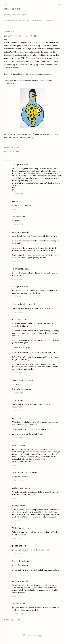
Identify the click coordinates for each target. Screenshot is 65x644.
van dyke (17, 506)
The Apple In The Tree (23, 473)
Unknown (17, 217)
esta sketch (18, 320)
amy (14, 418)
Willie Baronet (19, 528)
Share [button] (6, 148)
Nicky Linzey (18, 269)
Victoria (16, 400)
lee (14, 201)
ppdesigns (17, 546)
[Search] (59, 4)
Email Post (15, 148)
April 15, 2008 (18, 538)
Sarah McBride (19, 561)
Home (7, 20)
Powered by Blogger (32, 636)
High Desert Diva (20, 380)
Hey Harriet (12, 9)
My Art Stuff (15, 151)
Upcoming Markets (36, 20)
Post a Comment (12, 620)
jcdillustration (18, 488)
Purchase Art (18, 20)
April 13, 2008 (18, 194)
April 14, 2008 (18, 411)
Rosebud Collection (21, 304)
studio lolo (17, 445)
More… (51, 20)
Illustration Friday (39, 42)
